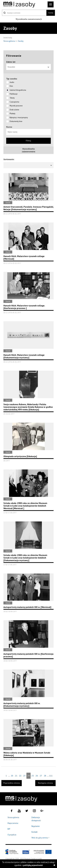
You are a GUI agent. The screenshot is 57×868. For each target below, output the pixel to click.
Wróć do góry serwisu (40, 838)
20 (12, 776)
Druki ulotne (14, 110)
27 (41, 776)
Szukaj (51, 13)
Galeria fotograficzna (18, 90)
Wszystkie (28, 67)
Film (11, 86)
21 (16, 776)
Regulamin (36, 826)
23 (24, 776)
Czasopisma (14, 102)
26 (37, 776)
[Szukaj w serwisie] (24, 13)
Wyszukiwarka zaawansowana (28, 19)
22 (20, 776)
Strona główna (9, 41)
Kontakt (34, 832)
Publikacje (14, 94)
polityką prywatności (33, 865)
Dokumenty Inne (16, 121)
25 (33, 776)
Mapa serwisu (13, 823)
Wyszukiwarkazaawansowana (29, 150)
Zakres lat (11, 62)
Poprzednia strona (12, 783)
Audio (12, 82)
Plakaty (12, 114)
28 (45, 776)
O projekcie (12, 835)
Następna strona (45, 783)
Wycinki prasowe (16, 106)
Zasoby (21, 41)
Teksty (12, 98)
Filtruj (28, 141)
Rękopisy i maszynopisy (19, 118)
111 (51, 776)
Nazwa (9, 127)
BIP (9, 829)
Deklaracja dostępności (36, 819)
